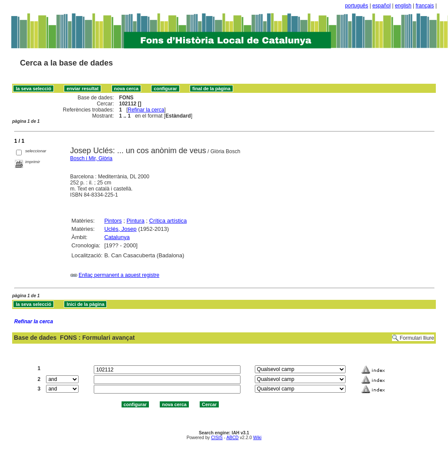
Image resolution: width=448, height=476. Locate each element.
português (357, 6)
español (382, 6)
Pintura (135, 221)
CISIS (217, 438)
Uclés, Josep (120, 229)
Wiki (257, 438)
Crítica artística (168, 221)
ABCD (232, 438)
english (403, 6)
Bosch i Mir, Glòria (91, 158)
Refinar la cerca (146, 110)
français (425, 6)
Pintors (113, 221)
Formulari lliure (417, 338)
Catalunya (117, 237)
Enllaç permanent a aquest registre (119, 275)
